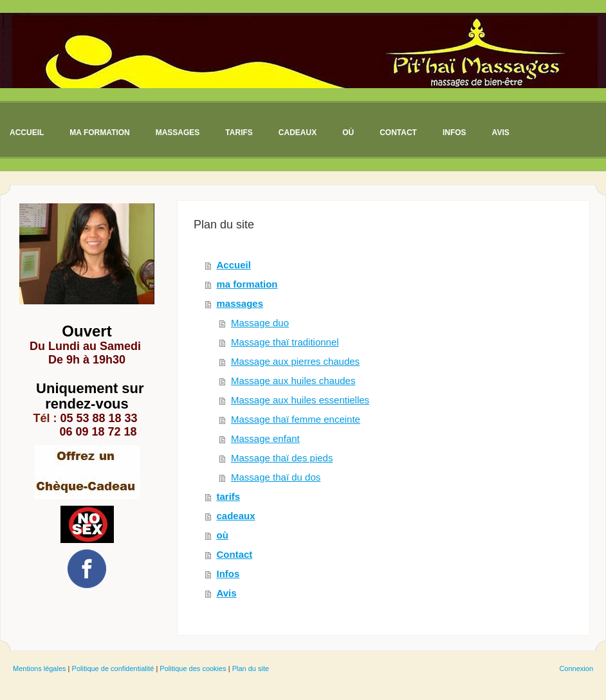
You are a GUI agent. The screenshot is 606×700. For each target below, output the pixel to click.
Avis (227, 593)
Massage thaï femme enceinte (296, 419)
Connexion (576, 668)
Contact (235, 554)
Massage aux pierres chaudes (295, 361)
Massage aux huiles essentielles (300, 400)
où (223, 535)
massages (240, 303)
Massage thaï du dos (276, 477)
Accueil (234, 265)
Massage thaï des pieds (282, 458)
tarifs (229, 496)
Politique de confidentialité (113, 668)
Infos (228, 574)
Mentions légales (40, 668)
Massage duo (260, 323)
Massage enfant (265, 438)
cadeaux (236, 516)
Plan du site (251, 668)
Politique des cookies (193, 668)
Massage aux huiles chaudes (293, 381)
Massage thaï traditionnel (285, 342)
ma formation (247, 284)
